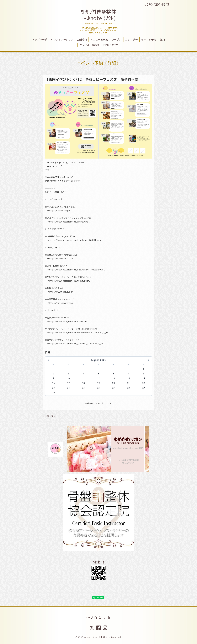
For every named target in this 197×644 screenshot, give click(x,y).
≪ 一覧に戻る (49, 416)
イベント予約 (149, 40)
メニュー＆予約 (99, 40)
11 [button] (84, 378)
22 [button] (144, 383)
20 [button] (113, 383)
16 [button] (53, 383)
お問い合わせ (110, 45)
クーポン (117, 40)
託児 (162, 40)
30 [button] (53, 392)
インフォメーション (62, 40)
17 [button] (68, 383)
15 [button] (144, 378)
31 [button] (68, 392)
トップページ (40, 40)
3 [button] (68, 374)
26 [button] (99, 388)
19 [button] (99, 383)
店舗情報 (82, 40)
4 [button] (84, 374)
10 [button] (68, 378)
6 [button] (113, 374)
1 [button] (144, 369)
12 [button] (99, 378)
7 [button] (129, 374)
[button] (49, 360)
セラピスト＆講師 (89, 45)
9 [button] (53, 378)
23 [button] (53, 388)
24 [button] (68, 388)
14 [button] (129, 378)
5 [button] (99, 374)
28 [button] (129, 388)
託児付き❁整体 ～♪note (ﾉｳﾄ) (99, 15)
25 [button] (84, 388)
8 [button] (144, 374)
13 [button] (113, 378)
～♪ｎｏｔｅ (99, 617)
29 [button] (144, 388)
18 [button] (84, 383)
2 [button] (53, 374)
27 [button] (113, 388)
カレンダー (131, 40)
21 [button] (129, 383)
